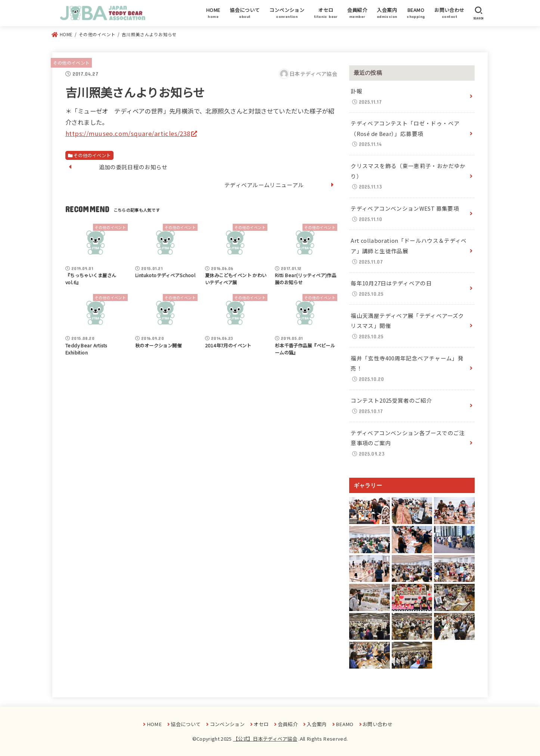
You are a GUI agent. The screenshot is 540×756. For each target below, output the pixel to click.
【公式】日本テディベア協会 (265, 739)
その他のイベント (72, 63)
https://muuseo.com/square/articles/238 (128, 133)
